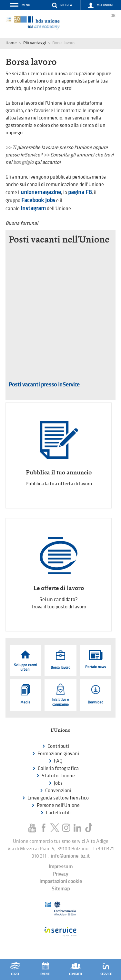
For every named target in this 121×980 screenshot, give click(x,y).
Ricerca (66, 5)
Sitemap (61, 889)
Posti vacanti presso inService (44, 385)
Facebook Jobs (38, 200)
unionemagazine (41, 192)
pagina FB (80, 192)
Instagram (33, 208)
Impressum (61, 867)
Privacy (60, 874)
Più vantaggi (35, 43)
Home (11, 43)
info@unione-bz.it (70, 856)
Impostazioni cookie (61, 882)
